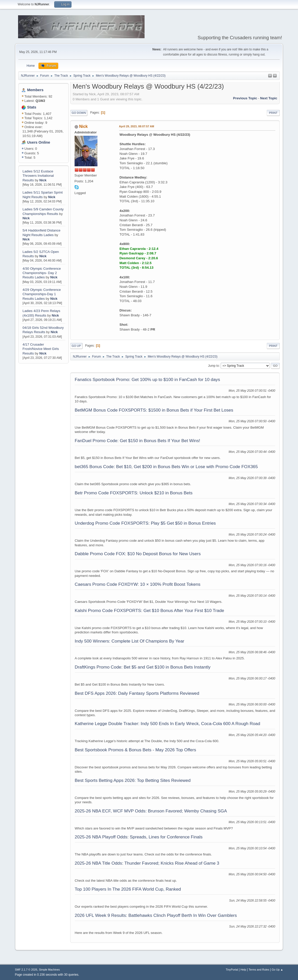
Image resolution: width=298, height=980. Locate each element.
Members (35, 90)
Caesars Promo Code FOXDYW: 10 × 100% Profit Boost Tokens (138, 584)
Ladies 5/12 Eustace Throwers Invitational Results (38, 176)
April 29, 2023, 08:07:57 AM (137, 126)
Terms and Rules (259, 970)
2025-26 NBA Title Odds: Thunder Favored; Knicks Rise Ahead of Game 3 (147, 863)
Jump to (213, 366)
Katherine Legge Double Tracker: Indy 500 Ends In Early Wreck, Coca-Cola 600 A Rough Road (168, 724)
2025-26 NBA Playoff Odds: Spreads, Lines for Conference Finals (139, 837)
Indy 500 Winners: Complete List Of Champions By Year (130, 641)
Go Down (79, 113)
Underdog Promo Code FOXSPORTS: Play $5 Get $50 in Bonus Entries (145, 523)
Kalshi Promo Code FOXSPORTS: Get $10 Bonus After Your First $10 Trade (150, 610)
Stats (32, 107)
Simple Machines (49, 970)
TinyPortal (232, 970)
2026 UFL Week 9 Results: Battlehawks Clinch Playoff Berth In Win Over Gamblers (156, 915)
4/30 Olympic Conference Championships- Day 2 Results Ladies (42, 273)
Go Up (76, 346)
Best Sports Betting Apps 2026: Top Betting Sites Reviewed (133, 780)
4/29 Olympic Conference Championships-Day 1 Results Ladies (42, 294)
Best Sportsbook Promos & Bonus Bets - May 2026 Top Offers (136, 750)
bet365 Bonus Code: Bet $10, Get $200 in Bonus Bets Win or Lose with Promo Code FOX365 (166, 467)
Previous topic (245, 98)
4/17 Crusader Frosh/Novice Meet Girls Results (41, 349)
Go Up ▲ (278, 970)
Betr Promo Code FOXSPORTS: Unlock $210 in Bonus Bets (134, 493)
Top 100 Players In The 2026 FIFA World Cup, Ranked (128, 889)
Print (273, 113)
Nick (43, 180)
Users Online (39, 142)
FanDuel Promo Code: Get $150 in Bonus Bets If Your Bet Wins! (138, 441)
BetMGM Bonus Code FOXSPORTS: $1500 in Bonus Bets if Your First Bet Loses (154, 410)
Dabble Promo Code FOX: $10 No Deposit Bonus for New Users (138, 554)
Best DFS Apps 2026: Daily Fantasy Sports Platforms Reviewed (137, 693)
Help (243, 970)
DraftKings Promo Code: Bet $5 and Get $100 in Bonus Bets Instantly (143, 667)
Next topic (269, 98)
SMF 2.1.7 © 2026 (26, 970)
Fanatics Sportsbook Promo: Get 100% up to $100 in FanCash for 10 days (147, 379)
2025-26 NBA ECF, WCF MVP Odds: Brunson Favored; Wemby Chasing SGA (151, 811)
